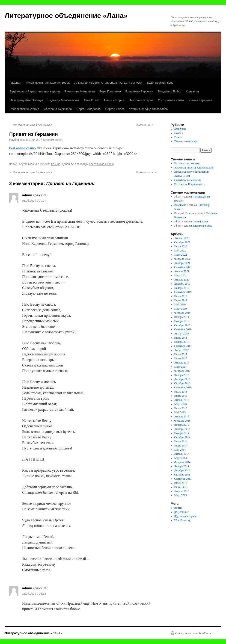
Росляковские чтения (24, 109)
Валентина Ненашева (80, 91)
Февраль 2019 (182, 313)
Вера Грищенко (110, 91)
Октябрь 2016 (182, 383)
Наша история (114, 100)
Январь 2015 (182, 425)
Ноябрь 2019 (182, 288)
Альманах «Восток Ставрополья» (194, 168)
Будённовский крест (161, 83)
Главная (15, 83)
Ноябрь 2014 (182, 433)
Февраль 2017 (182, 371)
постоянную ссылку (101, 164)
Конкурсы (180, 129)
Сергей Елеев (115, 109)
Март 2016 (181, 404)
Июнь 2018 (181, 338)
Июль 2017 (181, 354)
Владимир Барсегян (139, 91)
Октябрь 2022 (182, 242)
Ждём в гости (146, 125)
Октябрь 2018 (182, 325)
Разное (56, 164)
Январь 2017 (182, 375)
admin (58, 140)
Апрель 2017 (182, 363)
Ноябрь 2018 (182, 321)
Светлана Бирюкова (58, 109)
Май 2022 (180, 251)
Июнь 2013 (181, 487)
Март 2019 (181, 309)
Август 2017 (182, 350)
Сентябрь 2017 (183, 346)
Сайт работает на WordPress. (193, 633)
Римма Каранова (200, 100)
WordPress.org (182, 520)
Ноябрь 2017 (182, 342)
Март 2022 (181, 255)
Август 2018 (182, 334)
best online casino (22, 148)
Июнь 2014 (181, 446)
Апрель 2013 (182, 491)
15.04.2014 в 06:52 (34, 594)
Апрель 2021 (182, 271)
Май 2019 (180, 304)
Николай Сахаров (141, 100)
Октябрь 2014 (182, 437)
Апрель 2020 (182, 280)
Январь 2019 (182, 317)
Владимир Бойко (170, 91)
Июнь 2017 (181, 358)
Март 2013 (181, 495)
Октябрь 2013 (182, 475)
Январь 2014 (182, 466)
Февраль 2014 (182, 462)
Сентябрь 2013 (183, 479)
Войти (178, 508)
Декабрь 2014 (182, 429)
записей (182, 512)
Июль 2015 (181, 408)
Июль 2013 (181, 483)
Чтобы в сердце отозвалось (148, 109)
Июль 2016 (181, 392)
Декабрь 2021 (182, 263)
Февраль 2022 (182, 259)
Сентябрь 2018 (183, 329)
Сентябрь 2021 (183, 267)
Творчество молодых (187, 141)
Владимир (180, 205)
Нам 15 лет (92, 100)
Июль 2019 (181, 296)
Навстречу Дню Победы (26, 100)
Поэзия (179, 133)
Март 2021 (181, 275)
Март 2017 (181, 367)
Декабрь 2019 (182, 284)
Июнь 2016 (181, 396)
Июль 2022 (181, 246)
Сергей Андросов (88, 109)
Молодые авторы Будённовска (31, 125)
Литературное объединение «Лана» (66, 16)
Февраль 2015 (182, 421)
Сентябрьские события (188, 180)
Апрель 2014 (182, 454)
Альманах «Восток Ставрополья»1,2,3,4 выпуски (109, 83)
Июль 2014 (181, 441)
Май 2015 (180, 412)
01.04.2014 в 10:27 (34, 201)
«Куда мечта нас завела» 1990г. (48, 83)
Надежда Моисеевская (63, 100)
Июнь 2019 (181, 300)
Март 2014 (181, 458)
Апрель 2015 (182, 417)
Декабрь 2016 (182, 379)
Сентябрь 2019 (183, 292)
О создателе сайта (171, 100)
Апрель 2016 (182, 400)
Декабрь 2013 (182, 470)
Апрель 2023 (182, 238)
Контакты (192, 91)
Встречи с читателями (187, 163)
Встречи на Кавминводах (189, 184)
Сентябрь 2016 (183, 387)
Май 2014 (180, 450)
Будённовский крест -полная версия (35, 91)
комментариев (185, 516)
